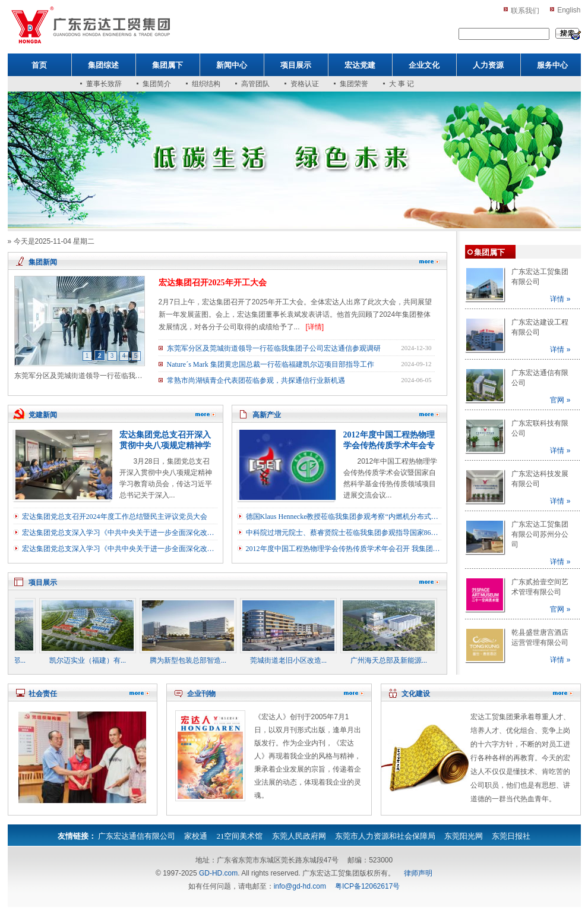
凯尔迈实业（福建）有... (93, 660)
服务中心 (552, 65)
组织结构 (206, 84)
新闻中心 (232, 65)
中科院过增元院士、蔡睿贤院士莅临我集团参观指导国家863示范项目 (344, 533)
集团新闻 (43, 262)
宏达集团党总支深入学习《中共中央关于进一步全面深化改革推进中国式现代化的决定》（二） (120, 533)
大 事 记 (402, 84)
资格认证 (305, 84)
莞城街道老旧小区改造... (294, 660)
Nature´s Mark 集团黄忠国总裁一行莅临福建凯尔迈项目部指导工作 (271, 364)
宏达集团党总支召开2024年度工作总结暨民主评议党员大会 (115, 517)
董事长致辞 (104, 84)
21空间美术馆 (239, 836)
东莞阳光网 (464, 836)
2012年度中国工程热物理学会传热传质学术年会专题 (389, 446)
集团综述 (103, 65)
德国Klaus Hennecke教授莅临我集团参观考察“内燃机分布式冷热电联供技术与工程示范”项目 (344, 517)
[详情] (315, 327)
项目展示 (296, 65)
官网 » (560, 400)
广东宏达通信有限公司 (137, 836)
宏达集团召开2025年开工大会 (213, 283)
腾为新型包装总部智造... (193, 660)
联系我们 (525, 11)
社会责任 (43, 694)
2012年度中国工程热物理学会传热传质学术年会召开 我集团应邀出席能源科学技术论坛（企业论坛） (344, 549)
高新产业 (267, 415)
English (569, 10)
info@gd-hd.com (300, 886)
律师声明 (418, 873)
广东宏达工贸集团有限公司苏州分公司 (540, 534)
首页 (39, 65)
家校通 (196, 836)
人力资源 (488, 65)
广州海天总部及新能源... (394, 660)
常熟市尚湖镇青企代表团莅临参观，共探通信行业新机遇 (256, 380)
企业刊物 (201, 694)
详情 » (560, 299)
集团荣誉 (354, 84)
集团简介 (157, 84)
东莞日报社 (511, 836)
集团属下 (167, 65)
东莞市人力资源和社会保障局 (385, 836)
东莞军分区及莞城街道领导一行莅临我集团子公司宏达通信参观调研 (274, 348)
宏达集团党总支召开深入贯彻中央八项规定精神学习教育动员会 (165, 446)
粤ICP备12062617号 (367, 886)
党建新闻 (43, 415)
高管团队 (255, 84)
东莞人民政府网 (299, 836)
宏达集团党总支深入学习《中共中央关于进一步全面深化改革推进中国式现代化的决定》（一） (120, 549)
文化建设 (416, 694)
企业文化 (424, 65)
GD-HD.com (218, 873)
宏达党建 (360, 65)
